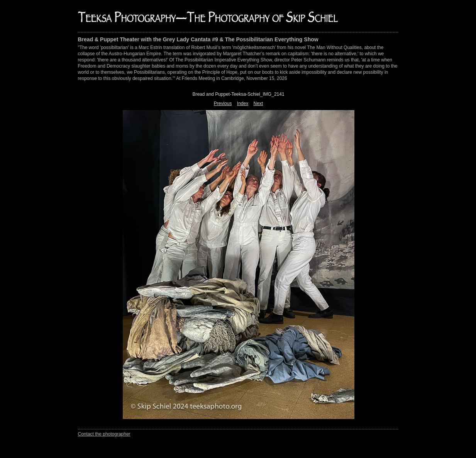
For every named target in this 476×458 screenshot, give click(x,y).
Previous (223, 103)
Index (243, 103)
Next (258, 103)
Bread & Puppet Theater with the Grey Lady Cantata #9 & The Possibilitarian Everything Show (198, 39)
